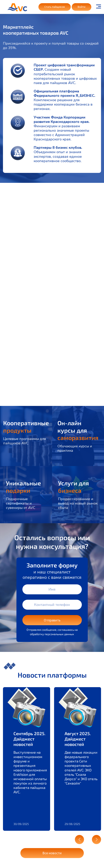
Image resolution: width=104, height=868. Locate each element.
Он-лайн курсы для (78, 430)
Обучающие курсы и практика (75, 448)
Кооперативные (26, 427)
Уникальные (23, 487)
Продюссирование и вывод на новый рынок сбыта (78, 503)
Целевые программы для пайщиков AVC (25, 441)
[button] (79, 840)
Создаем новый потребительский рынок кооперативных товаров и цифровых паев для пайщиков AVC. (65, 76)
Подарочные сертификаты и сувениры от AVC (21, 503)
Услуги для (73, 487)
